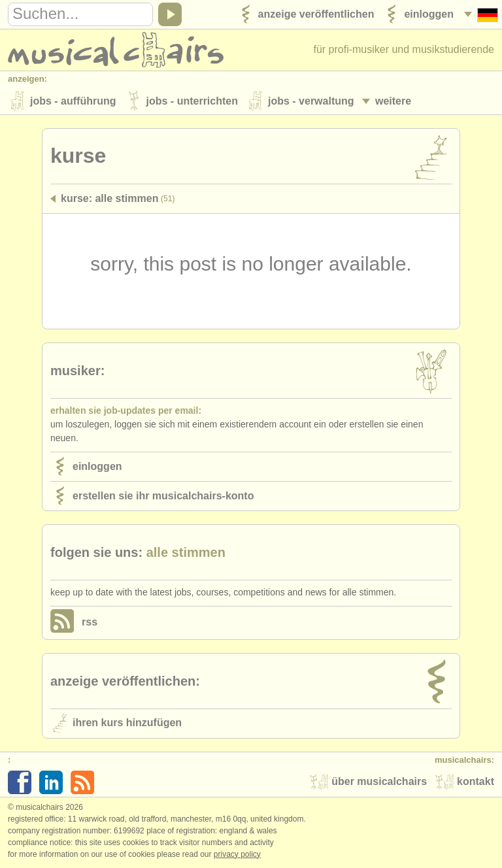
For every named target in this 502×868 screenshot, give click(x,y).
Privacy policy (237, 854)
